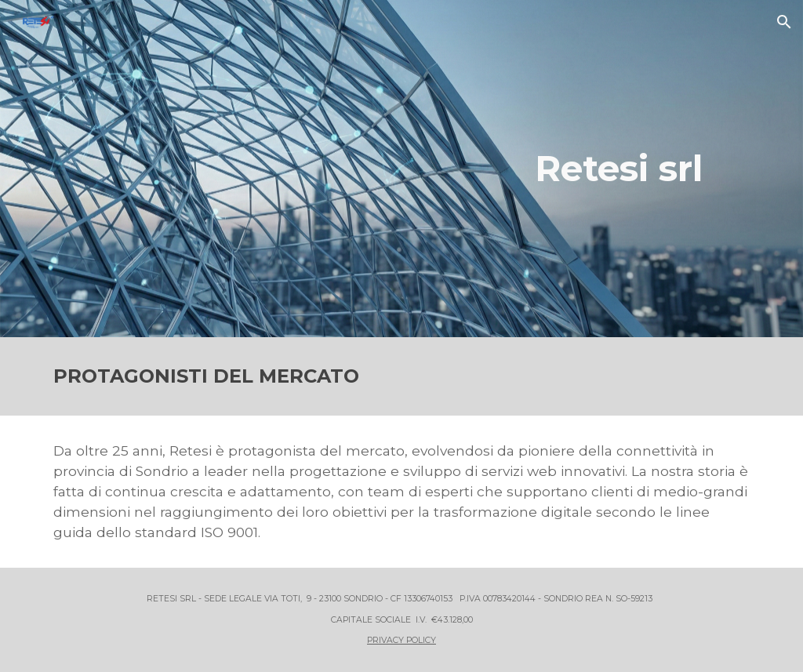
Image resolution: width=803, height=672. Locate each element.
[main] (644, 169)
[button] (784, 22)
